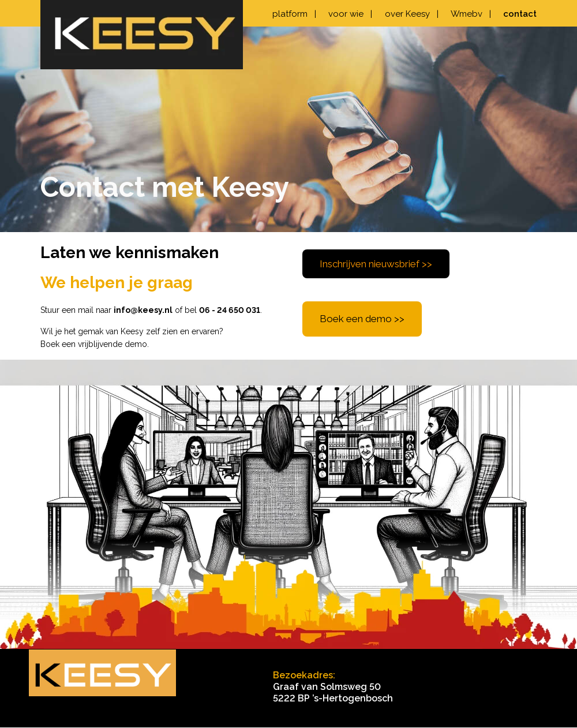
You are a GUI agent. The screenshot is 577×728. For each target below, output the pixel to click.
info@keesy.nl (143, 310)
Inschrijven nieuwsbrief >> (376, 264)
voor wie (350, 14)
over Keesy (412, 14)
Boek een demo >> (362, 319)
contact (520, 14)
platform (294, 14)
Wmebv (471, 14)
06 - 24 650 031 (230, 310)
